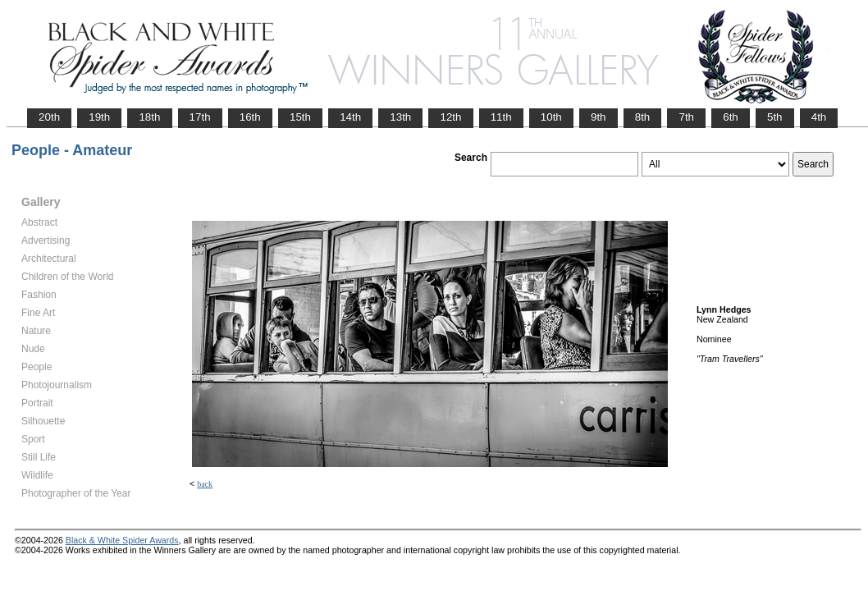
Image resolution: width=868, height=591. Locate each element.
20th (49, 117)
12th (450, 117)
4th (819, 117)
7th (686, 117)
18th (149, 117)
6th (731, 117)
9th (598, 117)
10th (551, 117)
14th (350, 117)
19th (99, 117)
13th (400, 117)
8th (643, 117)
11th (501, 117)
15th (300, 117)
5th (775, 117)
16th (250, 117)
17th (200, 117)
